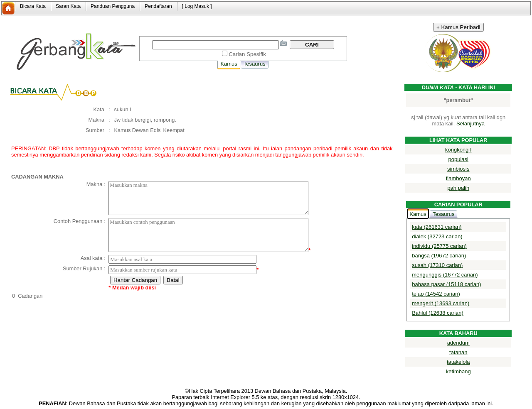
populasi (458, 159)
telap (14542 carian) (436, 294)
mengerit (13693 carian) (441, 303)
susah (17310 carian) (437, 265)
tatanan (458, 352)
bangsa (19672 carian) (439, 256)
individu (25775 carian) (439, 246)
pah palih (458, 188)
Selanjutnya (470, 124)
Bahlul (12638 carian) (438, 313)
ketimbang (458, 371)
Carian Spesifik (247, 54)
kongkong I (458, 150)
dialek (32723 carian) (437, 236)
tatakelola (458, 362)
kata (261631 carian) (437, 227)
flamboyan (458, 178)
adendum (458, 343)
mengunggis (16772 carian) (445, 275)
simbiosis (458, 169)
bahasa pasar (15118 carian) (446, 284)
